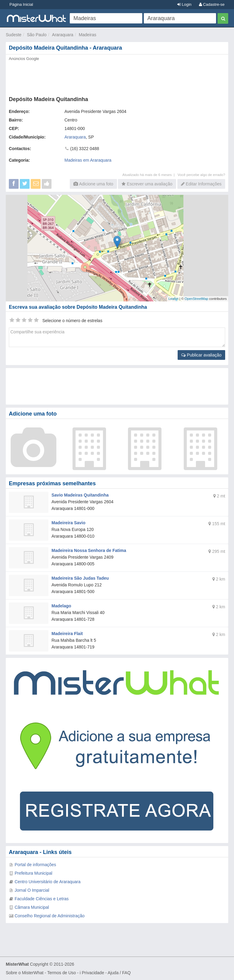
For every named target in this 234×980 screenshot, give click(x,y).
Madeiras (87, 35)
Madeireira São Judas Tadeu (80, 578)
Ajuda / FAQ (119, 973)
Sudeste (14, 35)
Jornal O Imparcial (32, 890)
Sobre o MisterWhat (25, 973)
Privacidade (93, 973)
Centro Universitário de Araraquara (48, 882)
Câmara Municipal (32, 907)
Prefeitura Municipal (34, 873)
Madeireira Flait (67, 634)
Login (184, 4)
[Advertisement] (117, 77)
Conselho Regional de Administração (50, 916)
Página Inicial (21, 4)
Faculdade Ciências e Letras (42, 899)
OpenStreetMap (197, 299)
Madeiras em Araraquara (88, 160)
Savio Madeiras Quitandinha (80, 495)
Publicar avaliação (201, 355)
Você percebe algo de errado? (201, 175)
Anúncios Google (24, 59)
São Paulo (37, 35)
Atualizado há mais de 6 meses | (150, 175)
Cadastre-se (212, 4)
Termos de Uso (62, 973)
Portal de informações (35, 865)
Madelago (61, 606)
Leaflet (174, 299)
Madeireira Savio (68, 523)
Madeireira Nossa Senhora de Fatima (89, 550)
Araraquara (63, 35)
